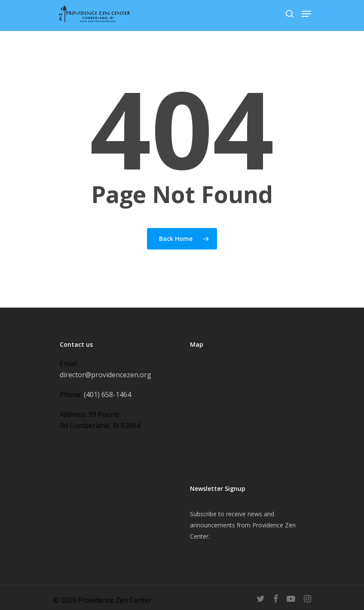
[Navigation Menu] (306, 14)
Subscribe (203, 514)
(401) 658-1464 (107, 394)
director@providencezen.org (106, 375)
